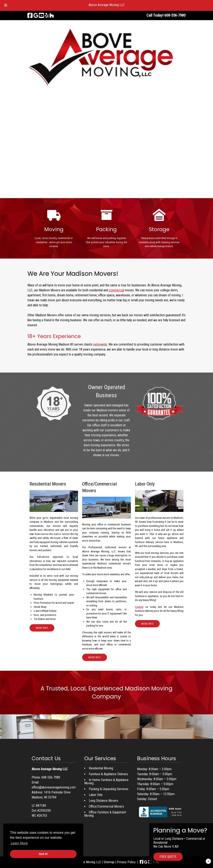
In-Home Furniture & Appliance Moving (106, 782)
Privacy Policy (126, 862)
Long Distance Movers (103, 801)
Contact (139, 607)
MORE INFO (42, 628)
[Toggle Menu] (6, 5)
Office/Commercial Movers (106, 806)
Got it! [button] (43, 854)
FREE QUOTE (168, 857)
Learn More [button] (19, 843)
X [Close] (208, 861)
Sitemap (109, 862)
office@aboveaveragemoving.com (54, 787)
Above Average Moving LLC (107, 5)
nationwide (100, 344)
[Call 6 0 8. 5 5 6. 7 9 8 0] (175, 15)
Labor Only (96, 795)
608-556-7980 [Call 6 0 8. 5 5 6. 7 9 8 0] (51, 777)
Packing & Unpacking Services (109, 789)
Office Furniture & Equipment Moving (105, 814)
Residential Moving (101, 768)
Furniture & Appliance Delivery (108, 774)
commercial (116, 290)
